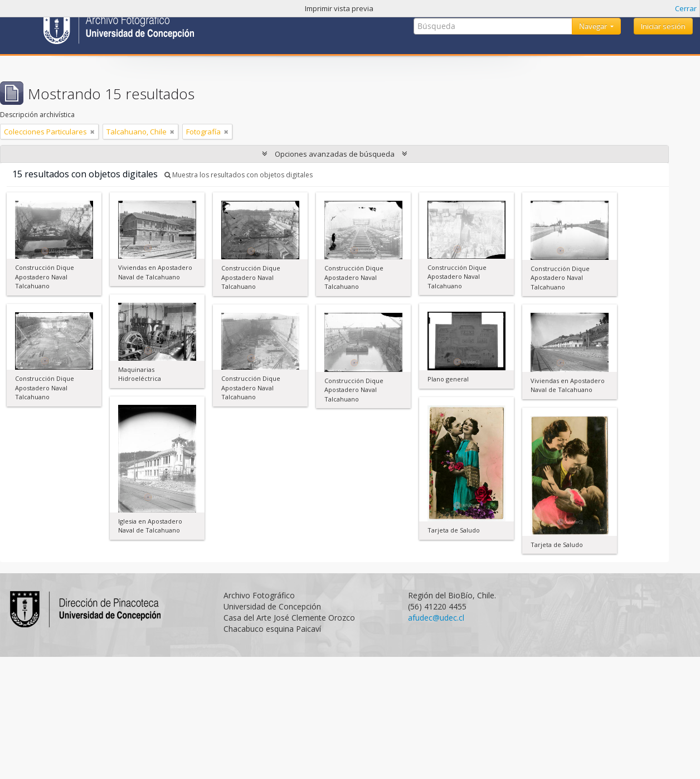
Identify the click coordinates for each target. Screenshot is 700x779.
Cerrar (686, 8)
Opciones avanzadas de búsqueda (335, 154)
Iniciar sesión (663, 26)
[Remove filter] (93, 132)
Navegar (594, 26)
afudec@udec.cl (436, 618)
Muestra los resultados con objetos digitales (239, 175)
